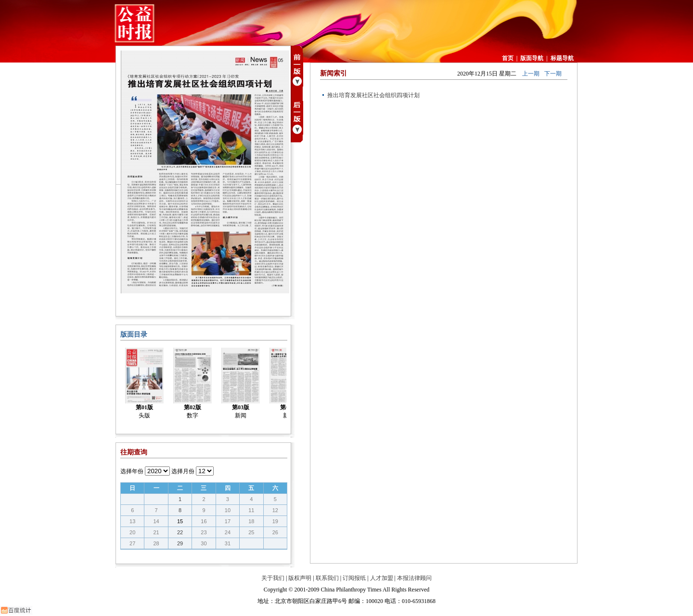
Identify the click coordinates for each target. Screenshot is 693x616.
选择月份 (183, 471)
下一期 (553, 74)
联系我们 (327, 578)
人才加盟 (382, 578)
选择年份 (132, 471)
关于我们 (273, 578)
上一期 (531, 74)
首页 (508, 58)
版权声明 (300, 578)
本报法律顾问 (414, 578)
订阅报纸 (354, 578)
